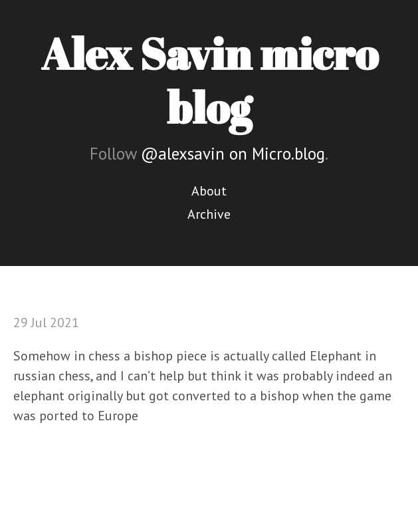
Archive (209, 214)
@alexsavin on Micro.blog (233, 154)
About (209, 191)
